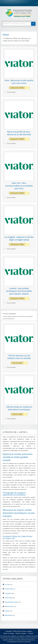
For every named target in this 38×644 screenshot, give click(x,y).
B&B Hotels (8, 615)
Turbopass (8, 593)
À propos (30, 633)
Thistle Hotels (9, 589)
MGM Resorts (9, 606)
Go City (7, 584)
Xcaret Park (8, 598)
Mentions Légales (21, 633)
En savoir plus (27, 642)
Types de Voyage (9, 633)
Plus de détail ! (10, 92)
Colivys (7, 611)
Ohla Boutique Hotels (11, 602)
